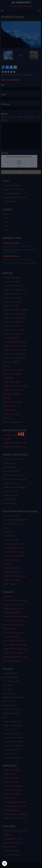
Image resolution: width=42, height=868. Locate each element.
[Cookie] (5, 863)
